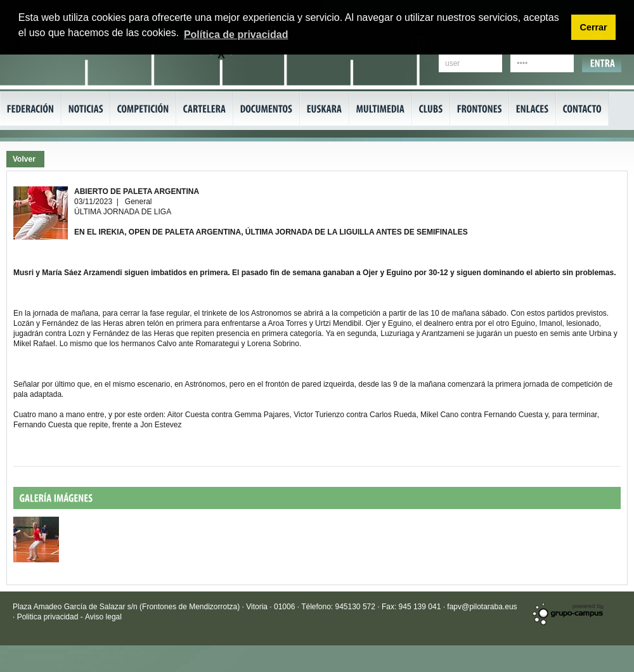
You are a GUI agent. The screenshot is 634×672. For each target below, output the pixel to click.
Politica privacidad (49, 617)
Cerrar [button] (593, 27)
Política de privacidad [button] (236, 35)
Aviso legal (103, 617)
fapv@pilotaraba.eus (482, 607)
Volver (24, 159)
